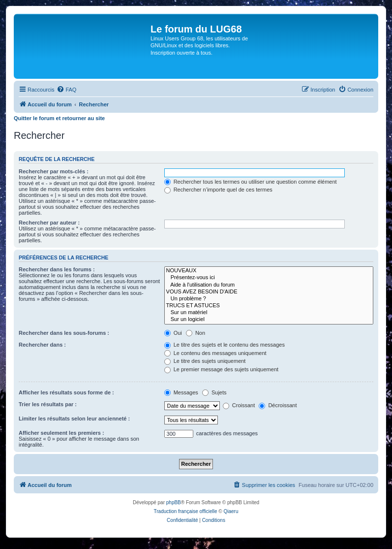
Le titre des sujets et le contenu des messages (225, 345)
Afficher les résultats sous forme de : (66, 392)
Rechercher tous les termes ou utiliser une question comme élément (251, 182)
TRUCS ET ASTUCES (269, 306)
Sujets (214, 392)
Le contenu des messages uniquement (215, 353)
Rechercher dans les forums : (57, 269)
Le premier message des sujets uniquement (221, 369)
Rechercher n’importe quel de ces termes (218, 190)
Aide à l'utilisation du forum (269, 285)
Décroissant (278, 405)
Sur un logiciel (269, 320)
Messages (181, 392)
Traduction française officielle (186, 511)
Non (196, 333)
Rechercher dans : (42, 345)
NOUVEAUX (269, 271)
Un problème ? (269, 299)
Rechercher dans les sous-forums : (64, 333)
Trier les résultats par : (48, 404)
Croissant (239, 405)
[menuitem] (66, 90)
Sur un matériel (269, 313)
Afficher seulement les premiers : (61, 433)
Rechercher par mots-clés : (54, 171)
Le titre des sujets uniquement (205, 361)
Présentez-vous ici (269, 278)
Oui (173, 333)
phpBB (174, 502)
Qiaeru (231, 511)
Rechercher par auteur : (49, 223)
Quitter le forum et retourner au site (59, 118)
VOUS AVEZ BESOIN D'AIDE (269, 292)
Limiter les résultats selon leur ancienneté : (74, 419)
